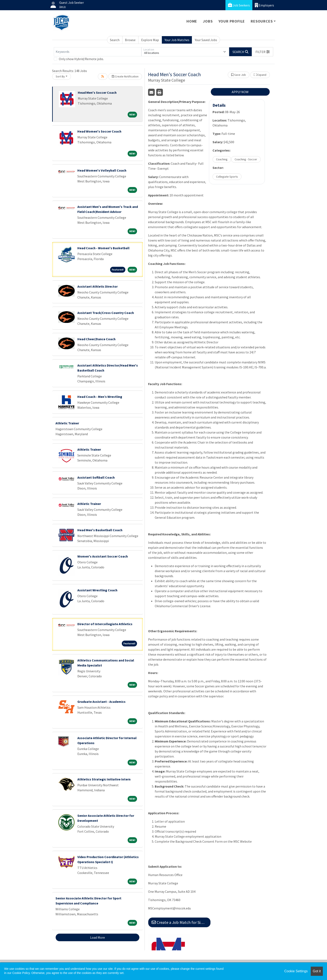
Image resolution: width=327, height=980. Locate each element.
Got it (317, 971)
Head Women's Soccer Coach (99, 131)
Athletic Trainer (67, 423)
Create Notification (125, 76)
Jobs (208, 21)
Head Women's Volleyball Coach (102, 170)
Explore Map (150, 40)
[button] (263, 52)
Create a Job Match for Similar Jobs (181, 922)
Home (192, 21)
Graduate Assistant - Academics (101, 702)
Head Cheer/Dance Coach (96, 339)
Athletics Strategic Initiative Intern (104, 779)
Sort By (60, 76)
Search (115, 40)
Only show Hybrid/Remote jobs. (81, 59)
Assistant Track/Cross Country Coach (106, 313)
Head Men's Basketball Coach (100, 530)
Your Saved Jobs (206, 40)
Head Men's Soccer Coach (97, 92)
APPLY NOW (240, 92)
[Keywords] (98, 52)
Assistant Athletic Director (97, 286)
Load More (97, 937)
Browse (130, 40)
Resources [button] (262, 21)
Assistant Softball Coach (96, 477)
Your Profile (232, 21)
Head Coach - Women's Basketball (103, 248)
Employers (264, 5)
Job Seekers (239, 5)
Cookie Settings (296, 971)
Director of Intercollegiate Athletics (105, 624)
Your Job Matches (177, 40)
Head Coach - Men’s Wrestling (100, 397)
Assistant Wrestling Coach (97, 590)
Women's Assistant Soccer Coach (103, 556)
